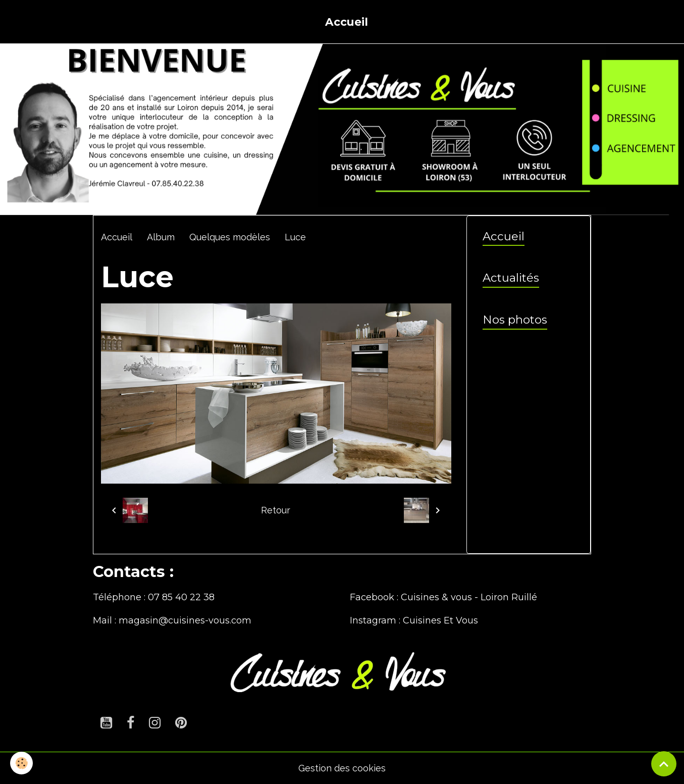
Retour (276, 510)
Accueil (347, 22)
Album (161, 237)
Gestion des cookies (342, 768)
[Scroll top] (664, 764)
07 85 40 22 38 (181, 597)
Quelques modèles (230, 237)
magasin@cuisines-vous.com (185, 620)
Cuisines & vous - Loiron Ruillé (469, 597)
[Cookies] (21, 763)
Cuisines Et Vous (440, 620)
